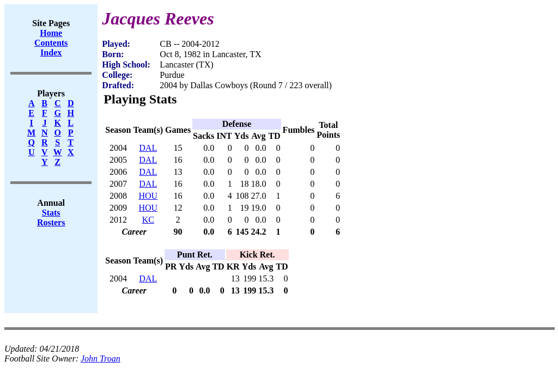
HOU (148, 196)
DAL (148, 148)
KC (148, 220)
